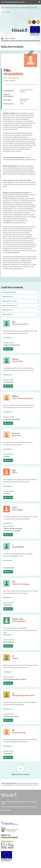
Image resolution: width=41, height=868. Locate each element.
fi (34, 22)
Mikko (15, 396)
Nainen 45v (18, 619)
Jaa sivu (9, 349)
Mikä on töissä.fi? (6, 8)
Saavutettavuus (16, 8)
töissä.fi (20, 31)
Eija (14, 471)
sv (38, 22)
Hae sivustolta (3, 39)
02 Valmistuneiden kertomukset (13, 2)
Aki (14, 322)
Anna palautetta (32, 8)
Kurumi (16, 434)
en (30, 22)
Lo (13, 693)
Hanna (15, 359)
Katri (15, 508)
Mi (13, 731)
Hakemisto (24, 8)
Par (14, 582)
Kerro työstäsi (6, 12)
